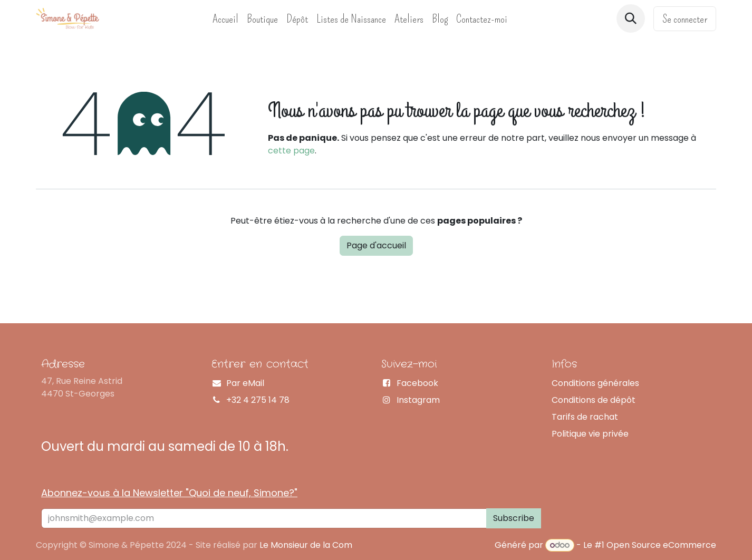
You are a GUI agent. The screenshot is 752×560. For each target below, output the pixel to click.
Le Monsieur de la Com (306, 545)
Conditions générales (595, 383)
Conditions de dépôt (594, 400)
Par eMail (245, 383)
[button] (631, 18)
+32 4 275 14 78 (258, 400)
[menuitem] (225, 19)
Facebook (417, 383)
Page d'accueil (376, 245)
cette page (291, 151)
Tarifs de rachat (585, 417)
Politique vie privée (590, 434)
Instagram (418, 400)
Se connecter (685, 19)
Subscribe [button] (514, 518)
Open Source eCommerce (661, 545)
